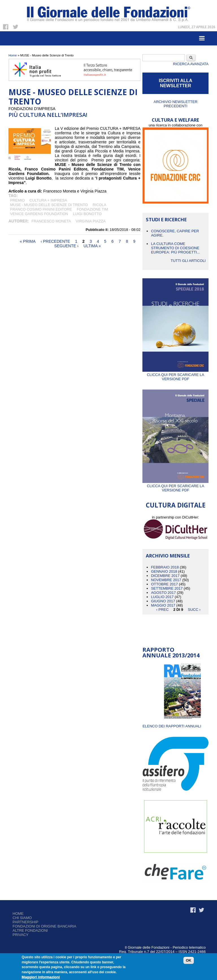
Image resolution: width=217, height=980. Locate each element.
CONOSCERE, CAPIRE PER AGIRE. (175, 233)
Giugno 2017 (163, 601)
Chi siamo (22, 918)
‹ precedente (55, 241)
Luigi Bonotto (87, 214)
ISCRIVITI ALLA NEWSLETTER (176, 83)
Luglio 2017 (162, 597)
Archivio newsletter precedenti (176, 104)
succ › (194, 610)
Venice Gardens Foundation (39, 214)
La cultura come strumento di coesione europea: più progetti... (175, 248)
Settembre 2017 (167, 588)
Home (13, 55)
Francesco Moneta (51, 221)
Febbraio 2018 (165, 567)
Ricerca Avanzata (191, 64)
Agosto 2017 (163, 593)
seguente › (66, 246)
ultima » (92, 246)
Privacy (21, 935)
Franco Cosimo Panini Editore (41, 209)
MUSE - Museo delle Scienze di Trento (49, 205)
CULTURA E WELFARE (175, 120)
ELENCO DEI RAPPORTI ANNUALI (172, 726)
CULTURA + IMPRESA (48, 200)
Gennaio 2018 (164, 571)
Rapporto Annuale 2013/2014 (171, 652)
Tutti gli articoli (188, 261)
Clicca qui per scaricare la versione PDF (175, 375)
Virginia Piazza (91, 221)
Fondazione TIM (92, 209)
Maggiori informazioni (41, 977)
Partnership (26, 922)
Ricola (99, 205)
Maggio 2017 (163, 605)
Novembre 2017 (166, 580)
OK (189, 960)
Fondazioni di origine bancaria (45, 926)
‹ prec (162, 610)
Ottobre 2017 (164, 584)
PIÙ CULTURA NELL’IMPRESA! (48, 115)
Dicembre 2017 (165, 576)
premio (17, 200)
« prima (28, 241)
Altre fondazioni (30, 930)
